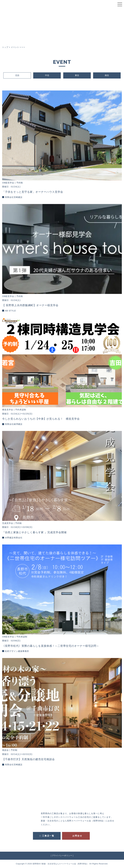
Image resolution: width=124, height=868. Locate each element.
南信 (107, 75)
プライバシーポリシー (62, 856)
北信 (17, 75)
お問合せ (77, 836)
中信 (47, 75)
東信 (77, 75)
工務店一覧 (48, 836)
